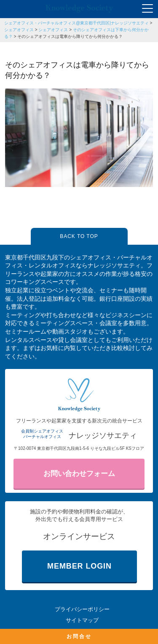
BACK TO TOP (79, 236)
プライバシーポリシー (82, 609)
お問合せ (79, 636)
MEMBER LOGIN (79, 566)
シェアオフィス (19, 30)
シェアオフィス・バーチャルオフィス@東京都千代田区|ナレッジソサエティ (76, 23)
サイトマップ (82, 620)
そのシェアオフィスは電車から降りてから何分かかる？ (70, 36)
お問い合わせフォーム (79, 474)
